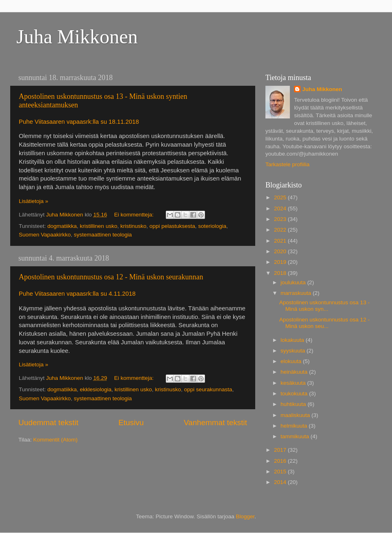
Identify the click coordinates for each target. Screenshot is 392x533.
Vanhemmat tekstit (215, 423)
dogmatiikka (62, 226)
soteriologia (212, 226)
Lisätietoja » (33, 201)
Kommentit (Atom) (55, 440)
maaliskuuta (296, 415)
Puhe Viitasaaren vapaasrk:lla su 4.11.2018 (78, 294)
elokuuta (292, 361)
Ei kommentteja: (135, 215)
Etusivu (131, 423)
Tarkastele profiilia (287, 164)
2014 (281, 482)
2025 (281, 197)
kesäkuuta (294, 383)
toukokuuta (295, 394)
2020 (281, 251)
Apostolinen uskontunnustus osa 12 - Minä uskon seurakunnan (111, 277)
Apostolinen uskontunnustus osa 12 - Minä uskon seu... (324, 323)
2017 (281, 450)
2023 (281, 219)
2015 (281, 472)
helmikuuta (295, 426)
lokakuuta (293, 340)
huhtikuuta (294, 404)
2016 (281, 461)
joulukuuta (294, 282)
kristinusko (134, 226)
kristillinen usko (99, 226)
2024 (281, 209)
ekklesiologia (96, 389)
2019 (281, 262)
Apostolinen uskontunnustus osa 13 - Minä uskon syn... (324, 306)
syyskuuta (294, 351)
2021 (281, 241)
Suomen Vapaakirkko (45, 235)
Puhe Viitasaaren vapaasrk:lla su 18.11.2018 (79, 122)
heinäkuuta (295, 372)
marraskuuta (297, 293)
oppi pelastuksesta (172, 226)
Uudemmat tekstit (48, 423)
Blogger (245, 516)
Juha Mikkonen (77, 37)
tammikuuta (296, 436)
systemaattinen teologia (103, 235)
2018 (281, 273)
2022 (281, 230)
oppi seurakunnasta (208, 389)
